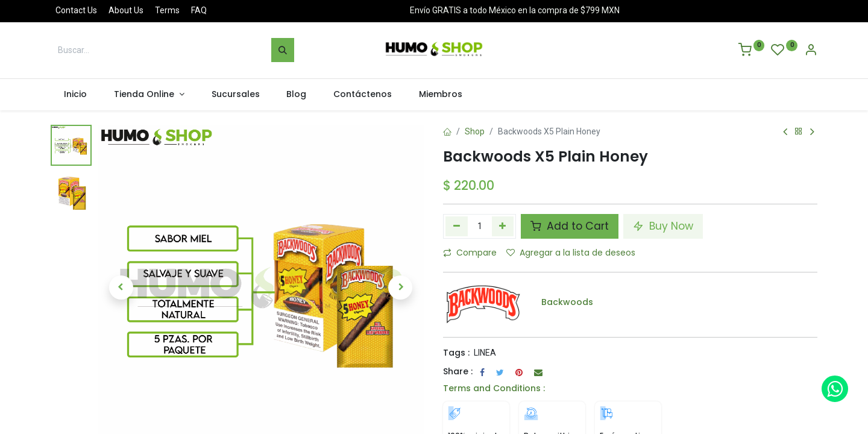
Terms (167, 10)
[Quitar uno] (457, 226)
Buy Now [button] (663, 226)
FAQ (199, 10)
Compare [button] (470, 253)
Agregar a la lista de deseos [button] (571, 253)
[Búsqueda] (283, 50)
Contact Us (76, 10)
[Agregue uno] (503, 226)
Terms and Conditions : (494, 388)
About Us (126, 10)
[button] (121, 288)
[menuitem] (76, 95)
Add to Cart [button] (570, 226)
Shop (475, 131)
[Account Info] (811, 51)
